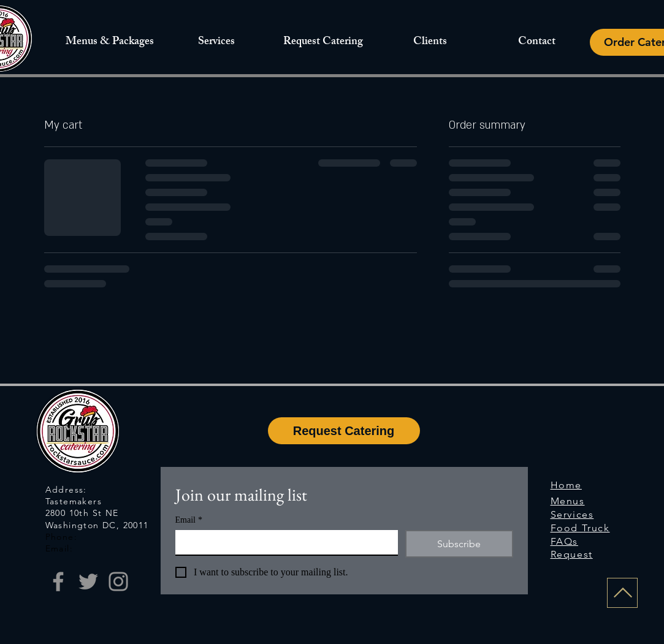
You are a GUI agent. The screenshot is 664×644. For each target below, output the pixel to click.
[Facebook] (58, 581)
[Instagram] (118, 581)
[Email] (283, 542)
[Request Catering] (344, 431)
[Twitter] (88, 581)
